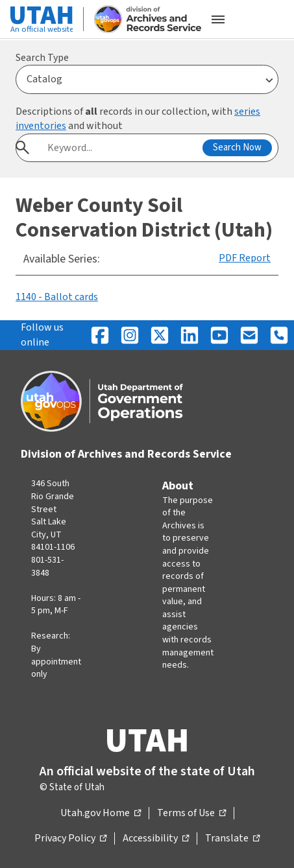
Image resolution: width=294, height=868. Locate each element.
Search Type (42, 58)
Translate (232, 839)
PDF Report (245, 258)
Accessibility (156, 839)
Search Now (237, 147)
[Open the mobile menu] (218, 19)
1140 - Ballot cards (57, 297)
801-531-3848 (47, 567)
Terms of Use (191, 814)
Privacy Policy (70, 839)
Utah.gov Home (101, 814)
